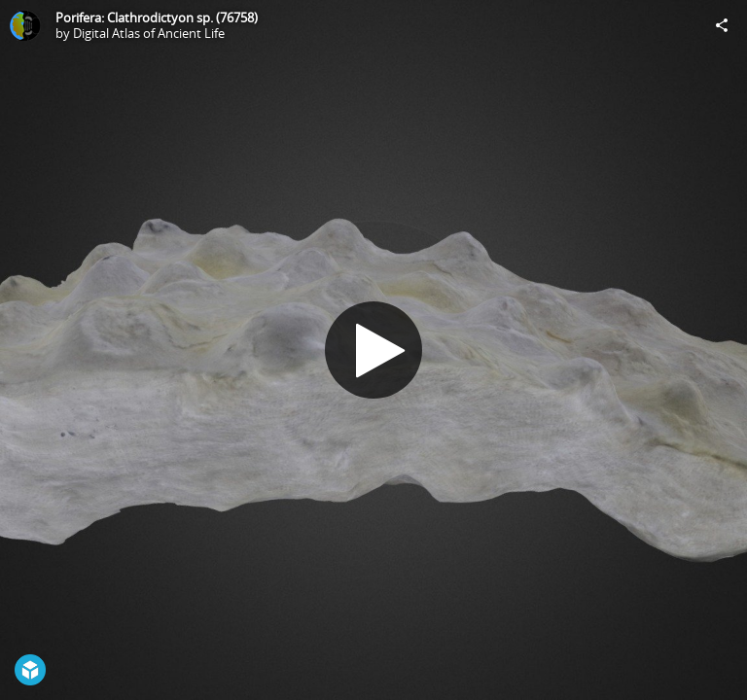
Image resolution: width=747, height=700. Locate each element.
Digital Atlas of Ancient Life (149, 33)
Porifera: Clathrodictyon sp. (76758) (157, 17)
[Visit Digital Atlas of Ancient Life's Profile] (25, 25)
